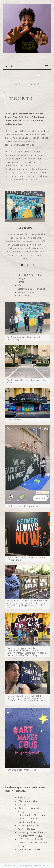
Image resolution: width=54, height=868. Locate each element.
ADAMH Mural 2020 (26, 829)
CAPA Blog (22, 805)
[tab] (22, 265)
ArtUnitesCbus (25, 798)
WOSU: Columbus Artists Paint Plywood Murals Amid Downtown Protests (33, 843)
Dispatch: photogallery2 (29, 825)
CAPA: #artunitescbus (28, 801)
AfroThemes (46, 866)
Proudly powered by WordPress (15, 866)
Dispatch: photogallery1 (29, 822)
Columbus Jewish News (29, 850)
